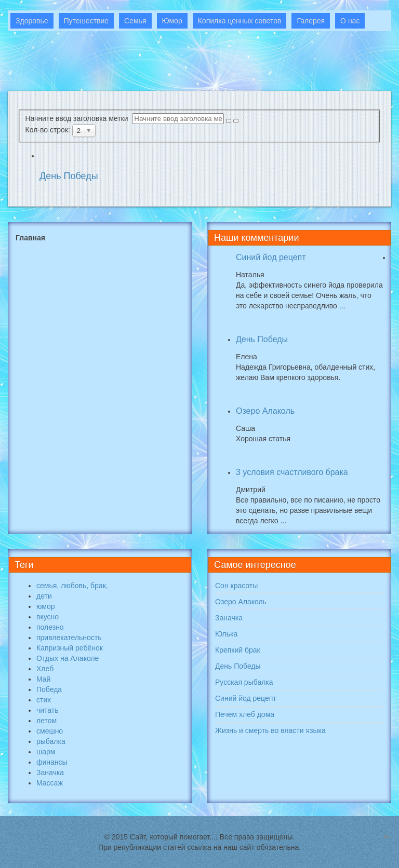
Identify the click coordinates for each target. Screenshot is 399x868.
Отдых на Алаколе (68, 658)
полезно (50, 627)
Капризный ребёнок (70, 648)
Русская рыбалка (244, 682)
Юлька (226, 634)
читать (48, 710)
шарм (46, 752)
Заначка (50, 772)
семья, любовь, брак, (72, 586)
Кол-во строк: (49, 130)
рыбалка (51, 741)
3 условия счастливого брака (292, 472)
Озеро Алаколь (265, 411)
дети (44, 596)
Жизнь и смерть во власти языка (270, 730)
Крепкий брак (238, 650)
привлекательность (69, 638)
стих (44, 700)
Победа (49, 689)
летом (46, 721)
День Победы (69, 176)
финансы (52, 762)
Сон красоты (236, 586)
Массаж (50, 783)
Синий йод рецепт (271, 257)
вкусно (48, 617)
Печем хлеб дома (245, 714)
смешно (50, 731)
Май (43, 679)
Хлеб (45, 669)
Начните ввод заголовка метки (79, 118)
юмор (46, 606)
